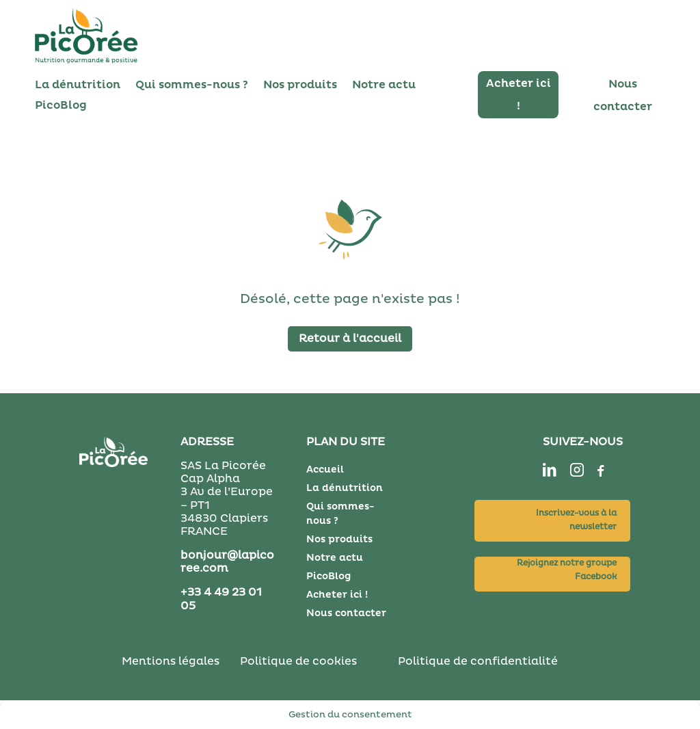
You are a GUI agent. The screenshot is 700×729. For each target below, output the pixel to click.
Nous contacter (346, 613)
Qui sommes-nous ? (192, 86)
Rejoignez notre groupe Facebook (567, 570)
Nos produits (300, 86)
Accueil (325, 469)
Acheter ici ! (337, 595)
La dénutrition (78, 86)
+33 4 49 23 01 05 (221, 599)
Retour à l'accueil (350, 339)
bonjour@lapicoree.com (227, 562)
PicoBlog (61, 106)
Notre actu (384, 86)
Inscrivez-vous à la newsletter (576, 520)
